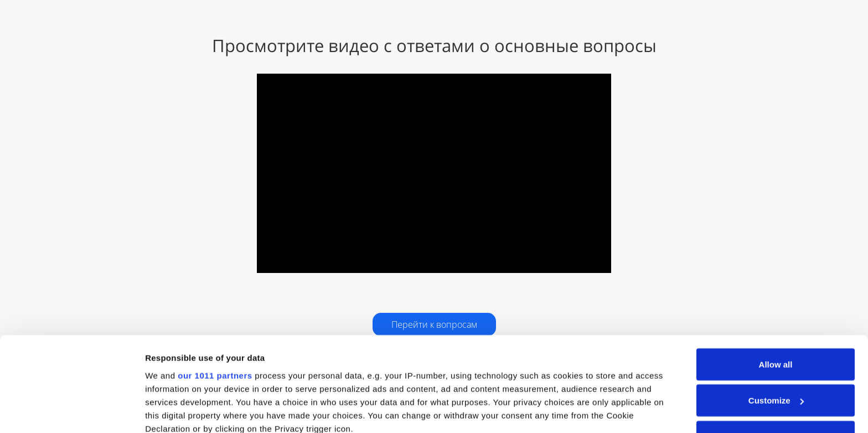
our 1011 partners (215, 289)
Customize (776, 314)
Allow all (776, 278)
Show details (171, 411)
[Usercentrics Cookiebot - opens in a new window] (72, 411)
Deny (776, 350)
